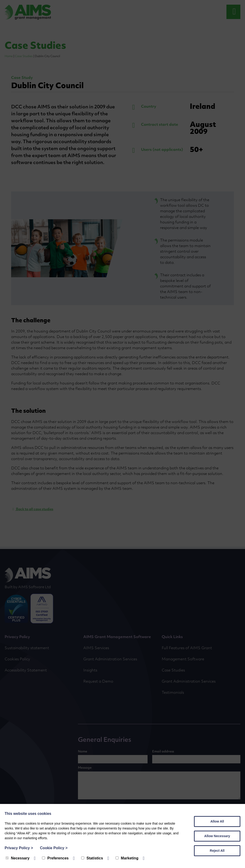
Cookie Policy (54, 848)
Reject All (217, 851)
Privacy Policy (19, 848)
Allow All (217, 821)
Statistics (92, 858)
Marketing (127, 858)
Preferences (55, 858)
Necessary (18, 858)
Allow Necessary (217, 836)
